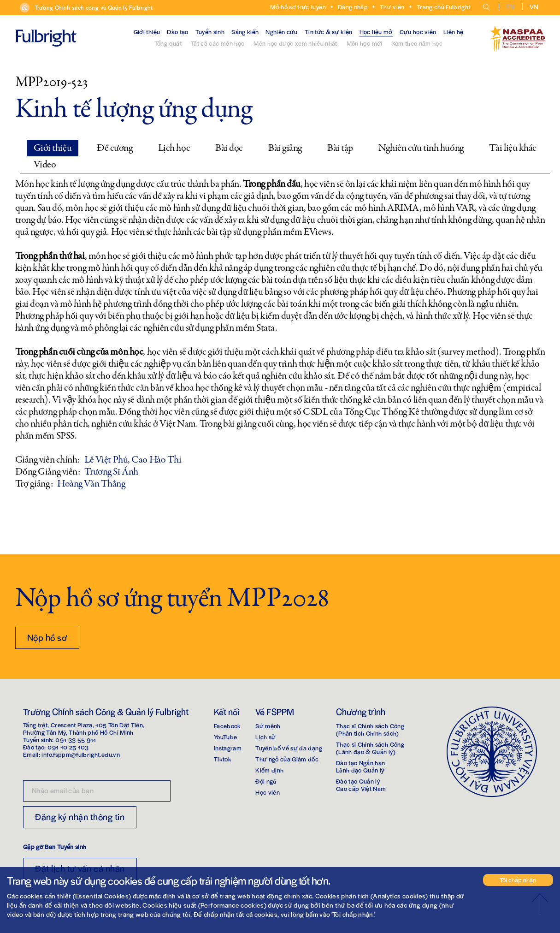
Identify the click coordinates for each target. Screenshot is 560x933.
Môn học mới (365, 43)
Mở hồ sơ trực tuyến (298, 7)
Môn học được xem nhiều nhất (295, 43)
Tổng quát (168, 43)
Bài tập (340, 148)
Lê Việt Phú (106, 460)
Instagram (228, 748)
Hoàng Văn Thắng (91, 484)
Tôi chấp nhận (518, 880)
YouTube (225, 737)
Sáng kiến (245, 32)
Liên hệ (453, 32)
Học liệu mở (376, 32)
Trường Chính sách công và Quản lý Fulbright (94, 7)
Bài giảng (285, 148)
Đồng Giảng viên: (48, 472)
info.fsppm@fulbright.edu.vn (80, 754)
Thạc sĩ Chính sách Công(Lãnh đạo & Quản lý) (370, 748)
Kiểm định (269, 770)
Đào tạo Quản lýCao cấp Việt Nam (361, 785)
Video (45, 165)
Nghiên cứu (282, 32)
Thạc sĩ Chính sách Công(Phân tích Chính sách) (370, 729)
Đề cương (115, 148)
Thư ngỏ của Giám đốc (287, 759)
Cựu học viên (418, 32)
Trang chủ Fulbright (444, 7)
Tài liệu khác (513, 148)
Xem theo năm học (417, 43)
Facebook (227, 726)
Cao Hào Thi (156, 460)
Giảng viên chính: (48, 460)
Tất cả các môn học (218, 43)
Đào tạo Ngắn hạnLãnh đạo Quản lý (361, 766)
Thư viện (392, 7)
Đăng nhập (353, 7)
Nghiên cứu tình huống (421, 148)
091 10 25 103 (68, 747)
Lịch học (174, 148)
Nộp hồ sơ (47, 637)
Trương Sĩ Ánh (111, 472)
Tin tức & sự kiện (329, 32)
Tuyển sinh (210, 32)
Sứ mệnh (268, 726)
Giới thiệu (147, 32)
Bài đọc (229, 148)
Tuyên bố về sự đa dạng (289, 748)
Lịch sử (265, 737)
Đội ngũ (266, 781)
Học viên (268, 792)
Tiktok (223, 759)
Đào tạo (177, 32)
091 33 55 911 (76, 740)
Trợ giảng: (34, 484)
